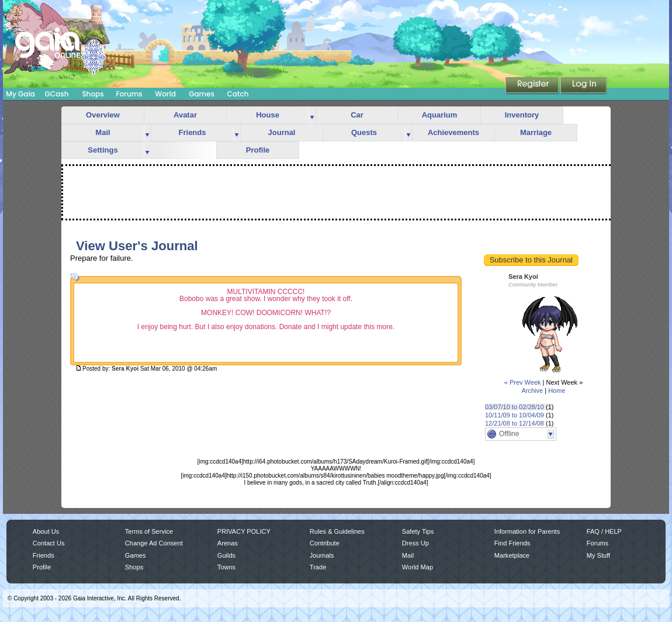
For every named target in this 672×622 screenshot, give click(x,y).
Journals (322, 555)
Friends (193, 132)
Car (357, 115)
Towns (226, 567)
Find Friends (512, 543)
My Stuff (598, 555)
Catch (238, 94)
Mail (103, 132)
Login (584, 86)
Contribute (325, 543)
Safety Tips (418, 531)
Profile (258, 150)
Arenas (228, 543)
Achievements (453, 132)
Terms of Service (149, 531)
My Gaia (20, 94)
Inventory (522, 115)
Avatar (185, 115)
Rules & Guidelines (337, 531)
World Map (418, 567)
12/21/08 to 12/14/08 (515, 423)
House (268, 115)
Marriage (536, 132)
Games (202, 94)
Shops (93, 94)
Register (533, 86)
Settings (103, 150)
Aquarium (440, 115)
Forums (129, 94)
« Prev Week (523, 382)
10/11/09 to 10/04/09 (515, 415)
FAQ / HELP (604, 531)
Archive (532, 391)
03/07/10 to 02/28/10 (515, 407)
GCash (57, 94)
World (165, 94)
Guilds (226, 555)
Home (557, 391)
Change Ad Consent (154, 543)
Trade (318, 567)
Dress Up (415, 543)
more (312, 115)
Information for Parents (527, 531)
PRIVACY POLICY (244, 531)
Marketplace (512, 555)
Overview (103, 115)
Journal (282, 132)
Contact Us (49, 543)
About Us (46, 531)
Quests (364, 132)
